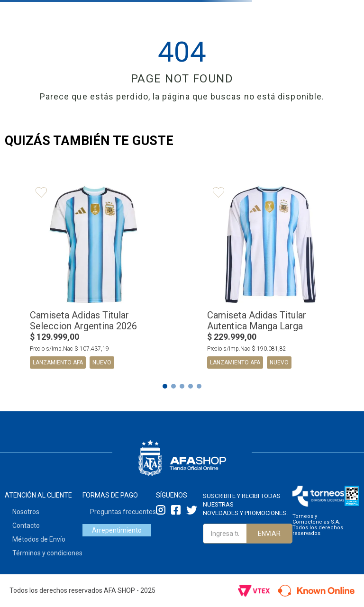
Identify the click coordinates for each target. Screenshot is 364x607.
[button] (165, 386)
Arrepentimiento (117, 530)
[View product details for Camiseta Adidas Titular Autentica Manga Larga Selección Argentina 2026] (271, 278)
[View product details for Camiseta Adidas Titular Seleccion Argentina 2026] (93, 278)
